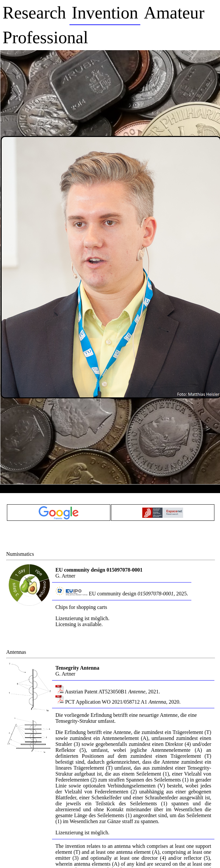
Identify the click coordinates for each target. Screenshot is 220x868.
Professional (45, 37)
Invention (105, 13)
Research (34, 13)
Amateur (174, 13)
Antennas (16, 652)
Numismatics (20, 554)
